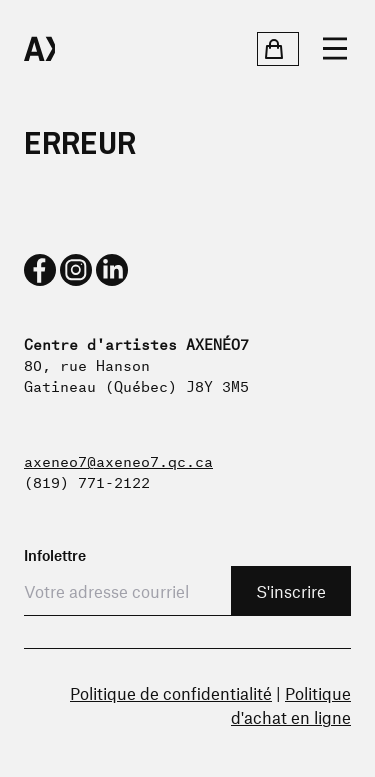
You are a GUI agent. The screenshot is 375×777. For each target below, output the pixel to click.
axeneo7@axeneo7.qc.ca (118, 459)
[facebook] (40, 270)
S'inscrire (291, 591)
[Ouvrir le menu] (335, 49)
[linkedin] (112, 270)
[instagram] (76, 270)
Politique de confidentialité (171, 693)
